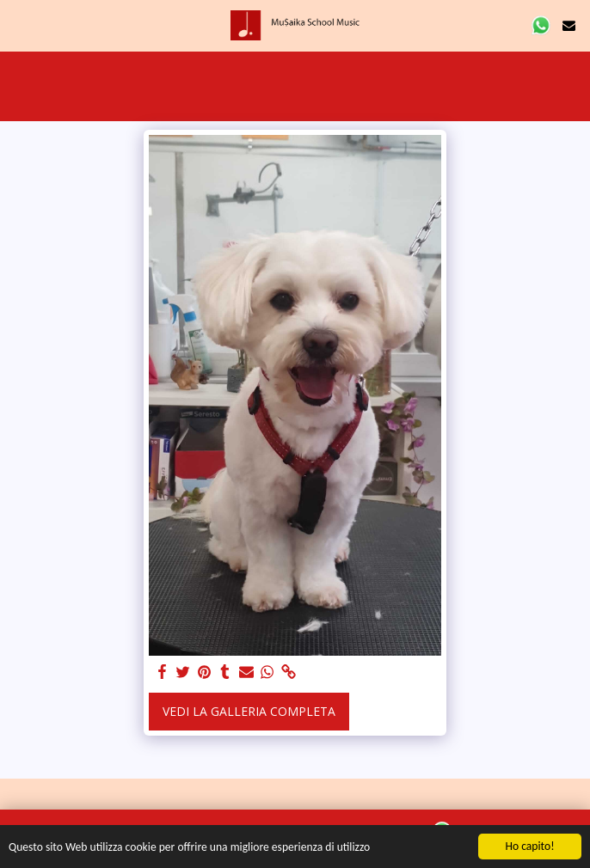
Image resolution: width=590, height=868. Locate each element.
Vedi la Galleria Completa (249, 711)
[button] (19, 24)
